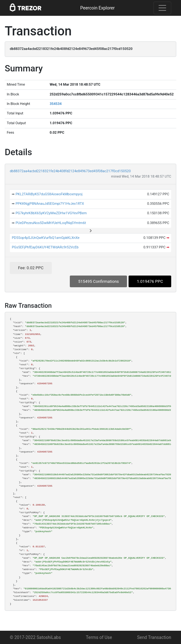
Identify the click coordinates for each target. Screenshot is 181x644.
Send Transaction (154, 637)
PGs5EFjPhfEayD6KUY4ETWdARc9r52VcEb (45, 247)
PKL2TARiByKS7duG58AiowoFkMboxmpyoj (49, 194)
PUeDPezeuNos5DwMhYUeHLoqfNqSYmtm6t (51, 223)
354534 (56, 104)
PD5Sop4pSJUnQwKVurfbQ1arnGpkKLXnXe (45, 238)
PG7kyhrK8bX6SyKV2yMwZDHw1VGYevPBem (51, 213)
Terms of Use (99, 637)
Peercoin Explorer (97, 8)
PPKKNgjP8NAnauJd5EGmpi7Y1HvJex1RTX (50, 204)
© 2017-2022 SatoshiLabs (35, 637)
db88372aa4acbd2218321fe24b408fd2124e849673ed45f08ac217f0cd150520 (70, 171)
